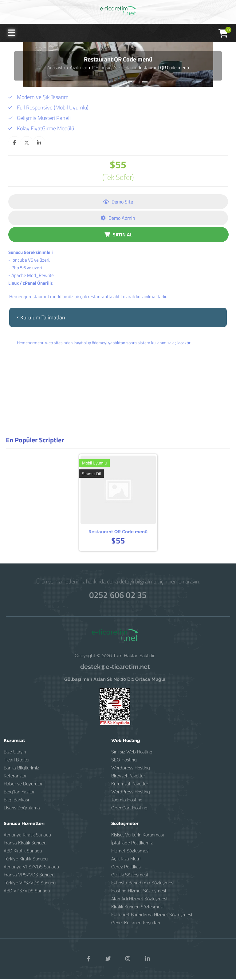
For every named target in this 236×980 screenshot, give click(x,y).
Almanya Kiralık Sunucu (27, 836)
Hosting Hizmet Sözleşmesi (139, 892)
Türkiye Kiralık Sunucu (26, 860)
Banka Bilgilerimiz (21, 769)
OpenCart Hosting (129, 809)
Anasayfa (56, 67)
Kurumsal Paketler (130, 785)
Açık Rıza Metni (126, 860)
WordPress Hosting (131, 793)
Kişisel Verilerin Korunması (138, 836)
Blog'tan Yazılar (19, 793)
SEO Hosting (124, 761)
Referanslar (15, 777)
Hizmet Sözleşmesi (130, 852)
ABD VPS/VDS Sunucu (27, 892)
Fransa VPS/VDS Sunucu (29, 876)
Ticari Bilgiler (17, 761)
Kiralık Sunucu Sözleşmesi (137, 908)
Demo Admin (118, 218)
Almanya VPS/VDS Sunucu (31, 868)
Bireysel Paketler (128, 777)
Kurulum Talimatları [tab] (40, 317)
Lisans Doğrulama (22, 809)
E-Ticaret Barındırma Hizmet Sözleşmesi (152, 916)
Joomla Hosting (127, 801)
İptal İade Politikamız (132, 844)
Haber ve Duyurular (23, 785)
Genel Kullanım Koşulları (136, 924)
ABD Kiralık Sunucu (23, 852)
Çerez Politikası (126, 868)
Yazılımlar (78, 67)
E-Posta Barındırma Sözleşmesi (143, 884)
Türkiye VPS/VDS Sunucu (30, 884)
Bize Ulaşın (15, 753)
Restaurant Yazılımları (112, 67)
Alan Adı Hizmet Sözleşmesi (139, 900)
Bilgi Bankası (16, 801)
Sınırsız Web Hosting (132, 753)
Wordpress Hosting (131, 769)
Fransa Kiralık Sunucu (25, 844)
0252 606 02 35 (118, 596)
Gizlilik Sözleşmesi (130, 876)
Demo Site (118, 202)
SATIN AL (118, 235)
